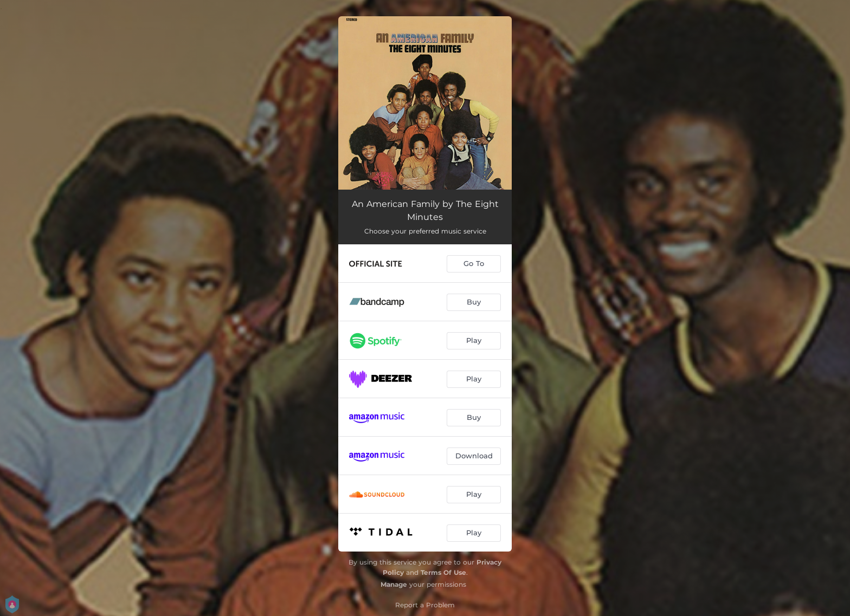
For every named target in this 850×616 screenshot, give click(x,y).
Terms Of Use (443, 572)
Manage (394, 584)
